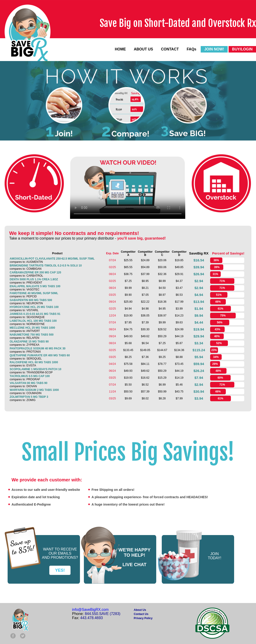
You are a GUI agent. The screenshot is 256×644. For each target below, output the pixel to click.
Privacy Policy (143, 618)
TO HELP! (134, 555)
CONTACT (170, 49)
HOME (120, 49)
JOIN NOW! (214, 49)
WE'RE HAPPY (134, 550)
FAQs (191, 49)
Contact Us (141, 614)
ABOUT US (144, 49)
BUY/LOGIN (242, 49)
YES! (60, 570)
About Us (140, 610)
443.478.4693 (91, 618)
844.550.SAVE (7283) (103, 614)
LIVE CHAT (135, 565)
